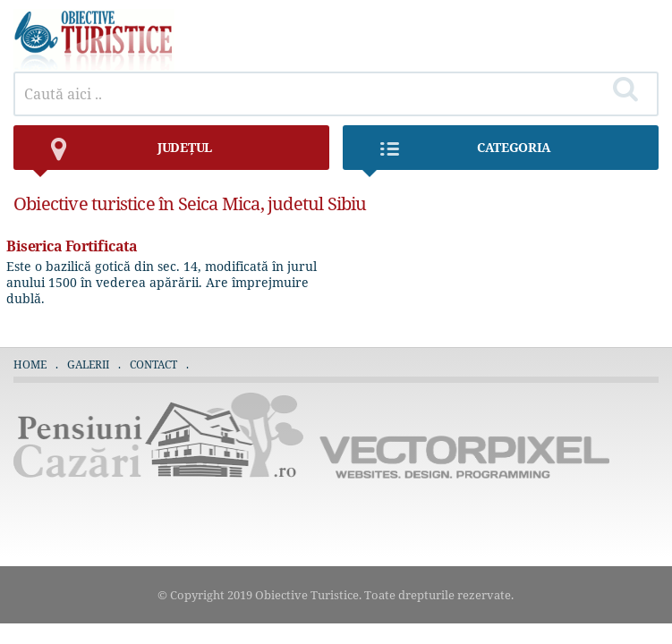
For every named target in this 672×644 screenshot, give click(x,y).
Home (30, 364)
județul (122, 154)
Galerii (88, 364)
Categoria (456, 154)
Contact (153, 364)
